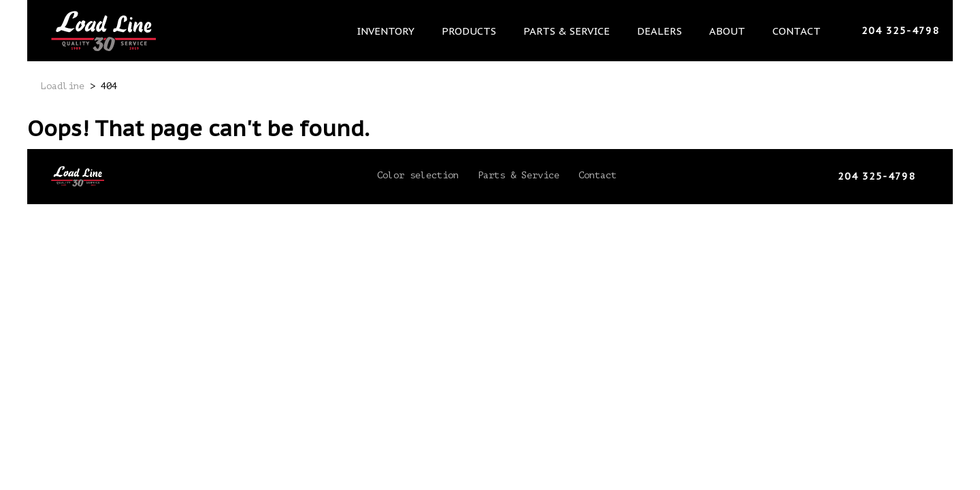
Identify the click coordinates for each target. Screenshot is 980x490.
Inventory (400, 31)
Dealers (667, 31)
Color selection (418, 175)
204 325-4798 (900, 31)
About (732, 31)
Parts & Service (576, 31)
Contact (798, 31)
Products (481, 31)
